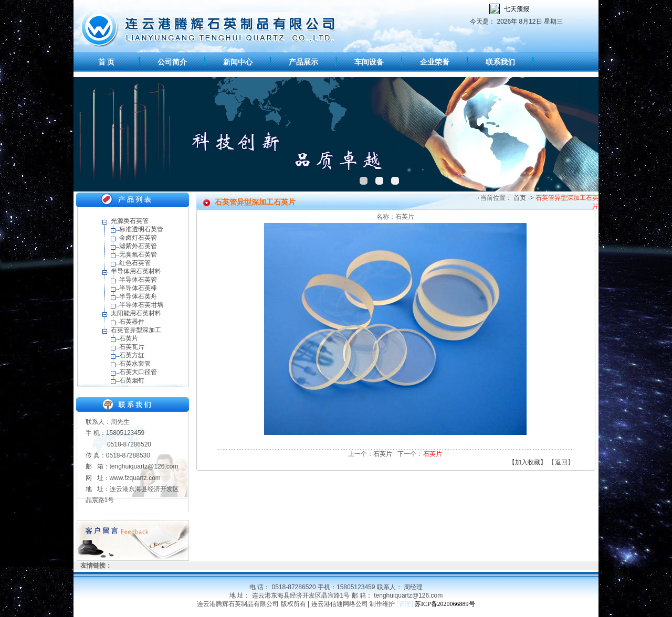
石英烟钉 (132, 380)
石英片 (129, 338)
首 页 (107, 62)
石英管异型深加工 (136, 330)
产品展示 (303, 62)
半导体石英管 (138, 280)
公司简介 (172, 62)
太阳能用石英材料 (136, 313)
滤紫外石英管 (138, 246)
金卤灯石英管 (138, 238)
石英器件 (132, 322)
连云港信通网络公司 (340, 604)
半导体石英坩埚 (141, 305)
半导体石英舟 (138, 296)
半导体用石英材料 (136, 271)
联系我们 (500, 62)
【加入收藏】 (528, 462)
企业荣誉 (435, 62)
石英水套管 (135, 364)
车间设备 (369, 62)
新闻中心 (238, 62)
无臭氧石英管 (138, 254)
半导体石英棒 (138, 288)
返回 (561, 462)
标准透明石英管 (141, 229)
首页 (519, 198)
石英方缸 (132, 355)
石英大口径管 (138, 372)
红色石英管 (135, 263)
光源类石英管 (130, 221)
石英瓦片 (132, 347)
